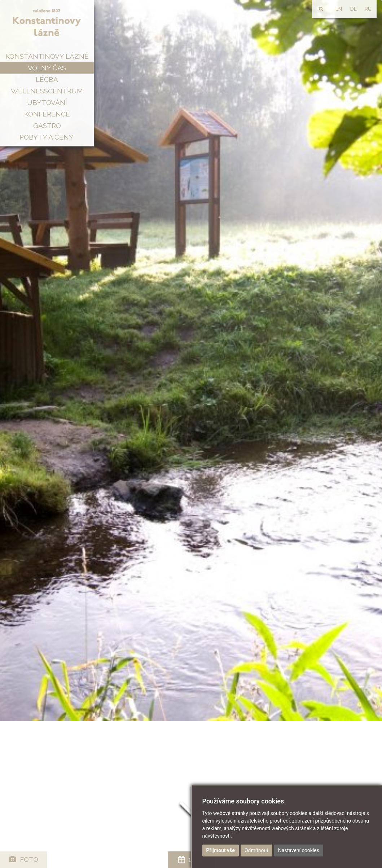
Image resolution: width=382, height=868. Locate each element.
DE (354, 9)
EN (339, 9)
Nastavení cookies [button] (299, 850)
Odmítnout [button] (256, 850)
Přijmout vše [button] (221, 850)
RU (368, 9)
